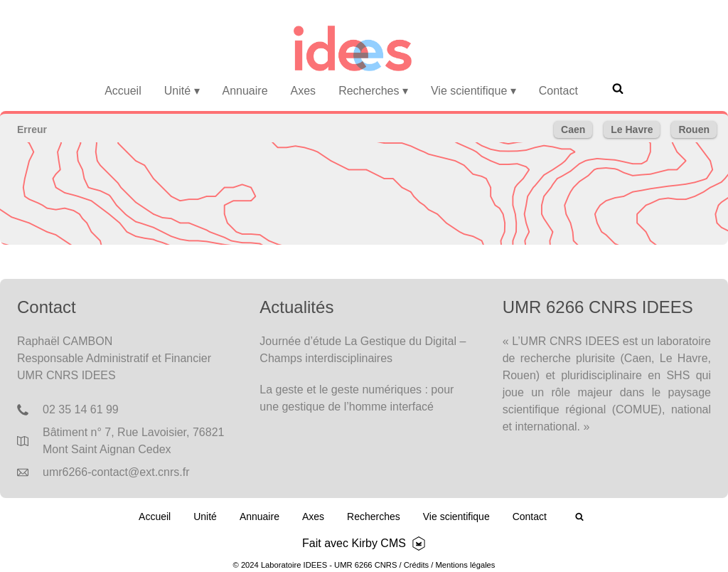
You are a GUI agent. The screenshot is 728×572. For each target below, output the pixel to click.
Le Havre (632, 129)
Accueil (123, 91)
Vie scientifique (473, 91)
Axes (304, 91)
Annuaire (245, 91)
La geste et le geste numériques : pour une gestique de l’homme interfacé (357, 398)
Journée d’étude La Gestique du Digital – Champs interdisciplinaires (363, 350)
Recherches (373, 91)
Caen (573, 129)
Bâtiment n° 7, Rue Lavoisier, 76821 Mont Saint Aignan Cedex (133, 441)
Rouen (694, 129)
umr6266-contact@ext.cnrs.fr (116, 472)
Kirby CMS (378, 543)
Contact (558, 91)
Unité (182, 91)
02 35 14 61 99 (81, 409)
